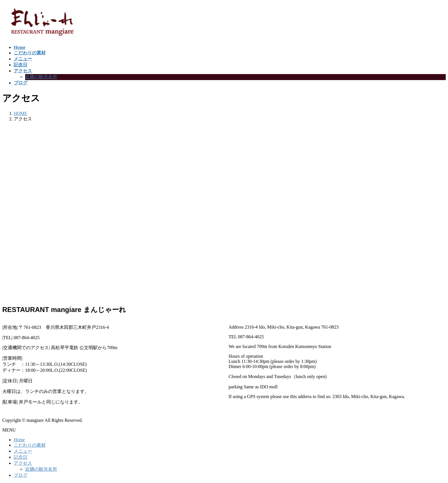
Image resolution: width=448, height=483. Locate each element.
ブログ (21, 475)
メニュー (23, 451)
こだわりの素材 (30, 445)
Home (19, 440)
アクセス (23, 463)
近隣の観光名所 (41, 77)
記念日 (21, 457)
